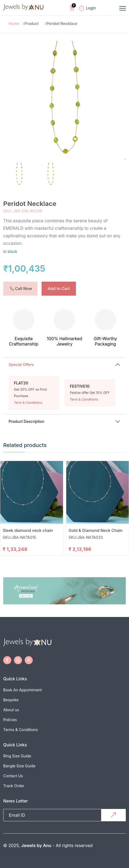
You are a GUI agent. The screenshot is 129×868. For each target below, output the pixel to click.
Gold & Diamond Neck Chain (96, 530)
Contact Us (13, 776)
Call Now (21, 288)
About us (11, 710)
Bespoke (11, 700)
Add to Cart (59, 288)
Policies (10, 720)
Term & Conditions (28, 403)
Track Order (14, 786)
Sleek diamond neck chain (28, 530)
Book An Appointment (23, 690)
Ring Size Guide (17, 756)
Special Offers (21, 364)
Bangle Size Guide (19, 766)
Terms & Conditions (21, 730)
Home (14, 23)
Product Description (26, 421)
